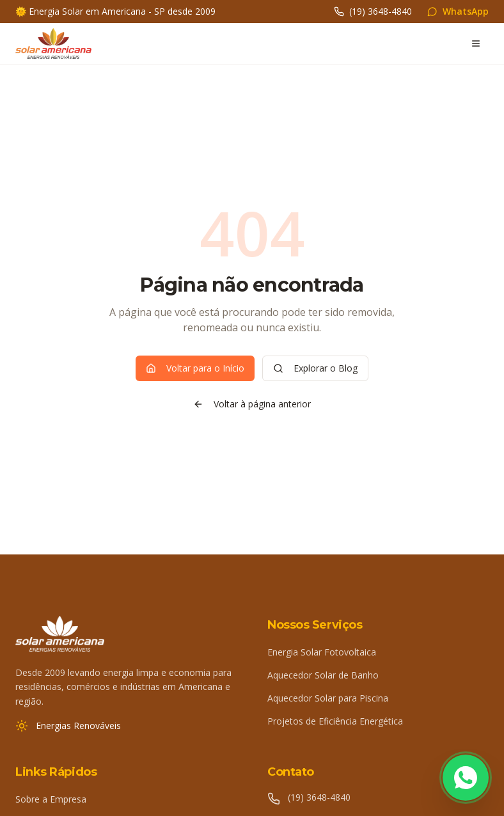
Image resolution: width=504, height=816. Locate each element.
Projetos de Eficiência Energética (335, 721)
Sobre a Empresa (51, 799)
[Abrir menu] (476, 43)
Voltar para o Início (195, 368)
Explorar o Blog (315, 368)
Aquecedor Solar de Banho (323, 675)
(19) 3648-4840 (373, 11)
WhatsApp (458, 11)
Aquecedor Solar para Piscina (328, 698)
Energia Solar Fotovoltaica (322, 652)
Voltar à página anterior (252, 404)
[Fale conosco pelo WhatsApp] (466, 778)
